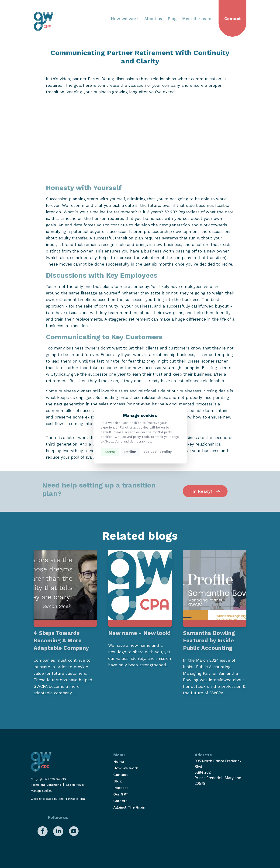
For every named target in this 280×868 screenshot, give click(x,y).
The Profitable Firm (72, 799)
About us (153, 19)
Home (119, 762)
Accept (110, 452)
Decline (130, 452)
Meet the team (197, 19)
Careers (120, 801)
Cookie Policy (75, 785)
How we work (125, 19)
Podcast (121, 788)
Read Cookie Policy (157, 452)
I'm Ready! (205, 491)
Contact (233, 19)
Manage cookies (41, 791)
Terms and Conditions (46, 785)
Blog (172, 19)
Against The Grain (129, 807)
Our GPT (121, 794)
